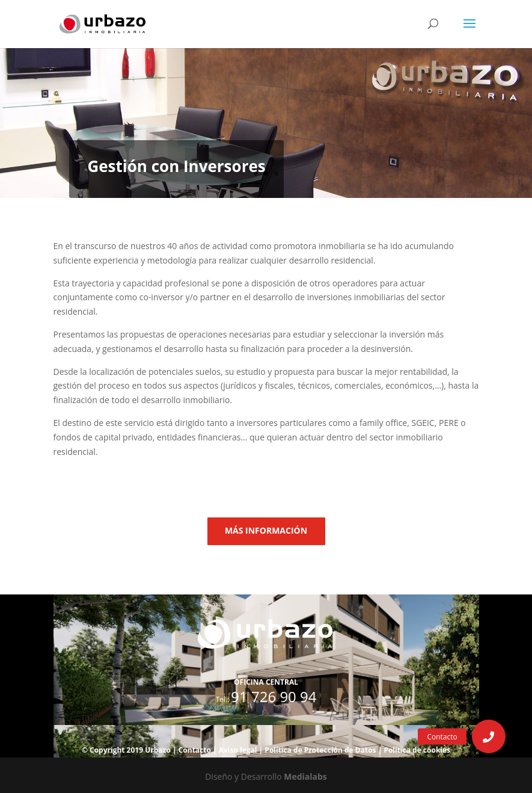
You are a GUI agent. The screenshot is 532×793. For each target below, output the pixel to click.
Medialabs (305, 776)
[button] (489, 736)
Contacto (195, 750)
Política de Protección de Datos (320, 750)
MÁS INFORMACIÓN (266, 530)
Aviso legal (238, 750)
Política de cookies (417, 750)
